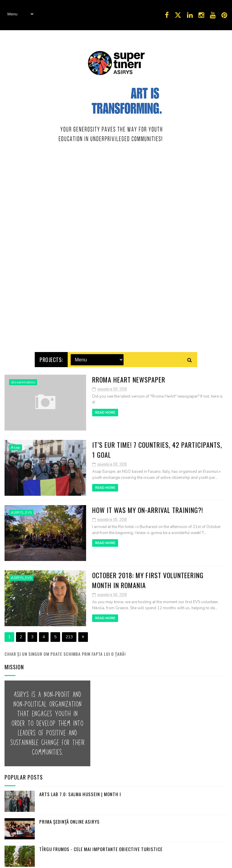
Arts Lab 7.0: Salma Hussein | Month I (80, 790)
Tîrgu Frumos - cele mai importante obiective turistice (101, 845)
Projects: (51, 356)
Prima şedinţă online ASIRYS (69, 818)
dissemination (23, 379)
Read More (105, 409)
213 (69, 633)
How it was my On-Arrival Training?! (148, 506)
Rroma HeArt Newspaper (129, 376)
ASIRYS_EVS (21, 509)
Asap (16, 444)
